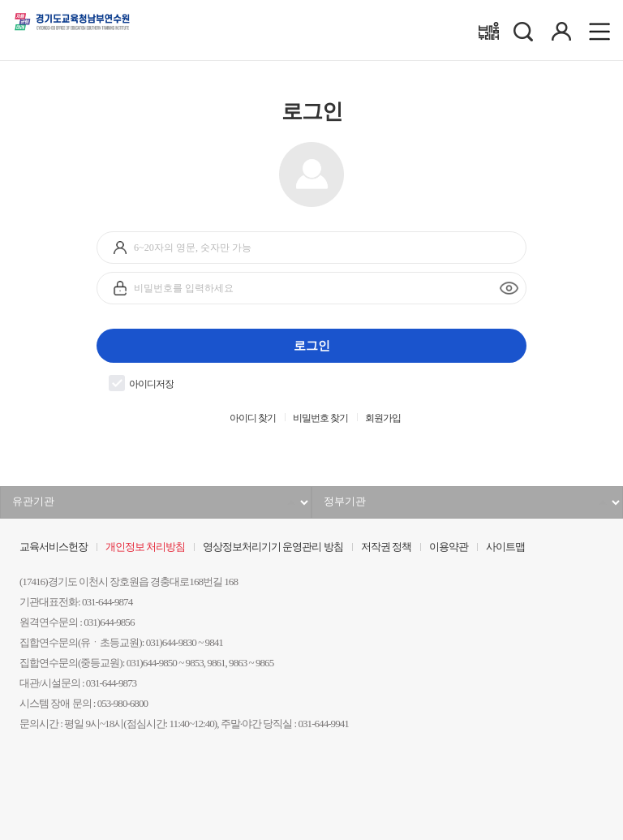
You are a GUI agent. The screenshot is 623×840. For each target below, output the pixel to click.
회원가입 (383, 418)
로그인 (312, 345)
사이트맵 (505, 547)
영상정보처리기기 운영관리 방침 (273, 547)
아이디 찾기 (253, 418)
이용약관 (449, 547)
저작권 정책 (386, 547)
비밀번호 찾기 (320, 418)
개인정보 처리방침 (145, 547)
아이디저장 (141, 383)
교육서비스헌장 (54, 547)
